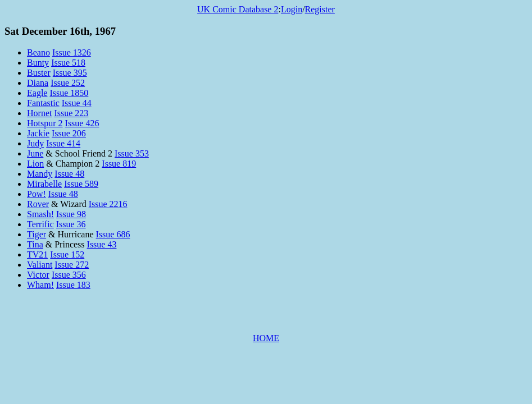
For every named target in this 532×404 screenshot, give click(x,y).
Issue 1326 (72, 52)
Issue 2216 (108, 204)
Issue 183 (73, 285)
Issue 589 (81, 184)
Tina (35, 244)
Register (320, 9)
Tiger (37, 234)
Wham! (40, 285)
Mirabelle (44, 184)
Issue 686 (113, 234)
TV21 (37, 254)
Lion (35, 164)
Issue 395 (70, 73)
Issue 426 (82, 123)
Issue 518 (68, 63)
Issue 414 (63, 143)
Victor (38, 275)
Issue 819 (119, 164)
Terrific (40, 224)
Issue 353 (132, 153)
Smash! (40, 214)
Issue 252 (68, 83)
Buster (39, 73)
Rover (38, 204)
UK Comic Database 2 (238, 9)
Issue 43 (102, 244)
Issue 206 (69, 133)
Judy (35, 143)
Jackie (38, 133)
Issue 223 (71, 113)
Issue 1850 (69, 93)
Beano (38, 52)
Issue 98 (71, 214)
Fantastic (43, 103)
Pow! (37, 194)
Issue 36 (71, 224)
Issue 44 (77, 103)
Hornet (39, 113)
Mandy (40, 174)
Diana (38, 83)
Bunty (38, 63)
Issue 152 (67, 254)
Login (292, 9)
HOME (266, 338)
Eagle (37, 93)
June (35, 153)
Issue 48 (69, 174)
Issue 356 (69, 275)
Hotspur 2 (45, 123)
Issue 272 (72, 265)
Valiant (40, 265)
